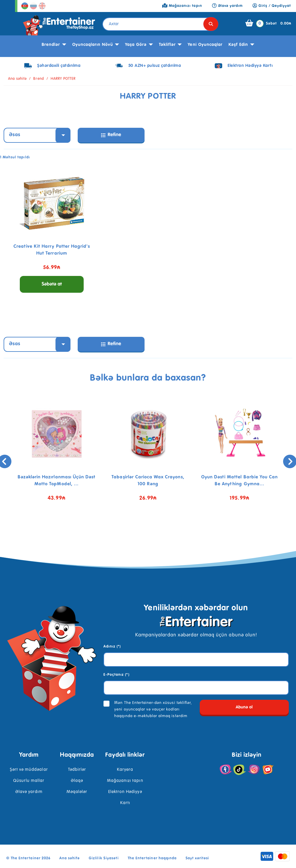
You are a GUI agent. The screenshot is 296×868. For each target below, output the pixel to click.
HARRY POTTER (63, 79)
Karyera (125, 770)
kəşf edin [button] (238, 45)
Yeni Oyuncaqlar (205, 45)
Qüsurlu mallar (29, 781)
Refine (111, 135)
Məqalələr (77, 792)
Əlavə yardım (29, 792)
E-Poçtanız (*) (117, 675)
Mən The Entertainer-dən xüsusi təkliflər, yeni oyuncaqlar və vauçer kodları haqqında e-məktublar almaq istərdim (153, 709)
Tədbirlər (77, 770)
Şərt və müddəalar (29, 770)
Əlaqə (77, 781)
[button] (144, 530)
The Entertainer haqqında (152, 858)
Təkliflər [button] (167, 45)
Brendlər (51, 45)
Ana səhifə (17, 79)
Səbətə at (52, 284)
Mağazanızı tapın (125, 781)
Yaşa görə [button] (136, 45)
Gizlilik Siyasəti (104, 858)
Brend (39, 79)
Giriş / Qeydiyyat (272, 6)
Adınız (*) (112, 647)
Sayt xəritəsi (197, 858)
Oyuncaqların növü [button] (93, 45)
